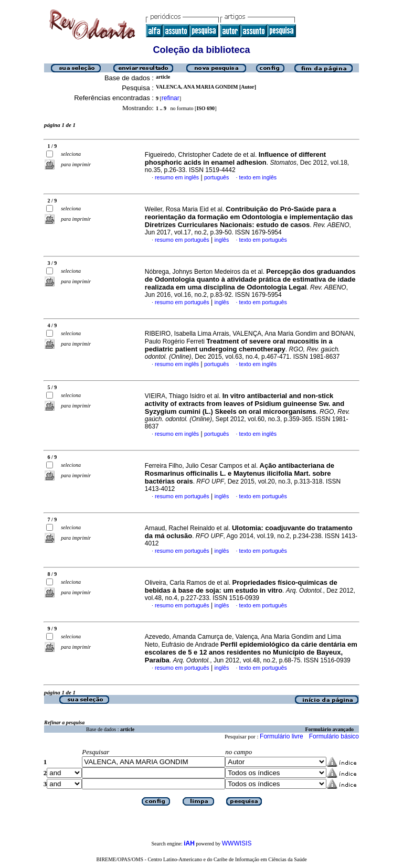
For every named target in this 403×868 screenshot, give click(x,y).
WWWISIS (237, 843)
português (216, 177)
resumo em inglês (177, 177)
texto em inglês (258, 177)
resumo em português (182, 240)
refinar (171, 98)
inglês (221, 240)
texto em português (263, 240)
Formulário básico (334, 736)
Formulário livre (282, 736)
